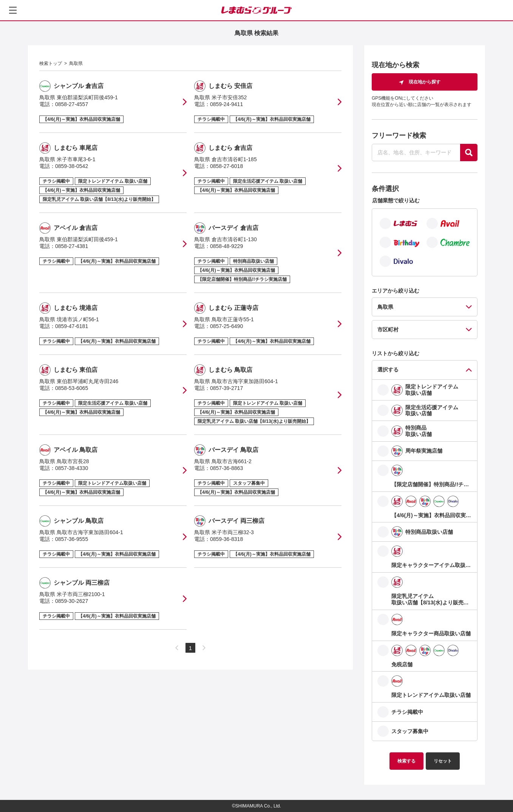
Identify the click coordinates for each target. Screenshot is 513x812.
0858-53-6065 (72, 388)
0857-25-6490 (226, 326)
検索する (406, 761)
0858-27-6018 (226, 166)
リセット (443, 761)
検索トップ (51, 63)
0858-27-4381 (72, 246)
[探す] (469, 153)
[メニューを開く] (13, 10)
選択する (388, 370)
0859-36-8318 (226, 539)
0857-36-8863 (226, 468)
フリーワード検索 (399, 136)
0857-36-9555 (72, 539)
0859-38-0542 (72, 166)
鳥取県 (76, 63)
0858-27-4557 (72, 104)
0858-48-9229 (226, 246)
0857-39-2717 (226, 388)
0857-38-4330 (72, 468)
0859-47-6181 (72, 326)
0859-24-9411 (226, 104)
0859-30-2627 (72, 601)
